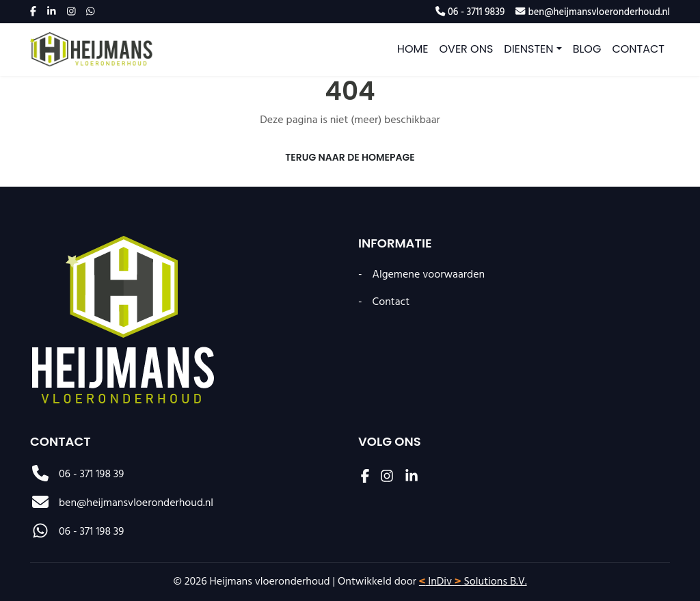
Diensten (528, 49)
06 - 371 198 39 (77, 475)
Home (413, 49)
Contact (638, 49)
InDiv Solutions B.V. (473, 582)
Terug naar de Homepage (350, 157)
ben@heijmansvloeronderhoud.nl (122, 503)
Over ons (467, 49)
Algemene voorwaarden (429, 275)
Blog (587, 49)
